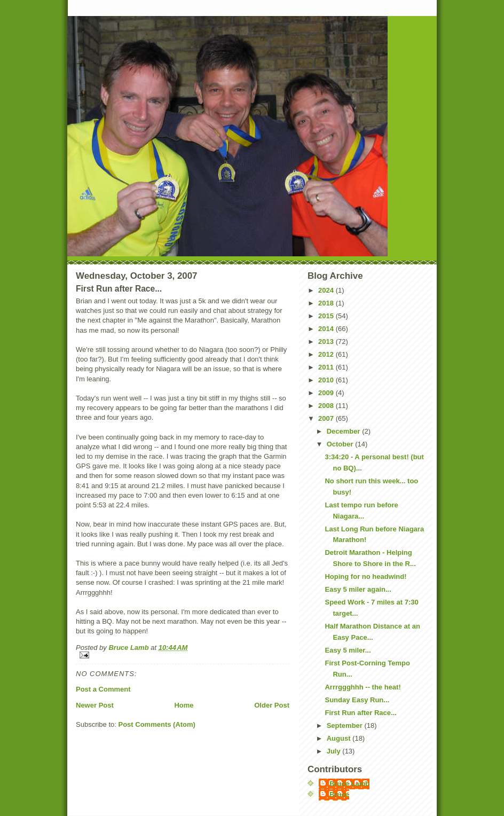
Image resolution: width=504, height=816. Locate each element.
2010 (327, 380)
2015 (327, 316)
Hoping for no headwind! (365, 576)
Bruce (339, 794)
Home (184, 705)
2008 (327, 406)
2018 (327, 303)
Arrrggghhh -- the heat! (363, 687)
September (346, 725)
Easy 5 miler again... (358, 589)
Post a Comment (103, 689)
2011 (327, 367)
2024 (327, 290)
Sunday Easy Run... (357, 700)
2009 (327, 393)
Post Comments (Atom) (157, 724)
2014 (327, 329)
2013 (327, 342)
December (344, 431)
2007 (327, 418)
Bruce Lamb (129, 648)
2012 (327, 354)
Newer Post (95, 705)
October (341, 444)
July (335, 751)
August (340, 738)
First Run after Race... (360, 713)
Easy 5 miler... (348, 650)
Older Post (272, 705)
